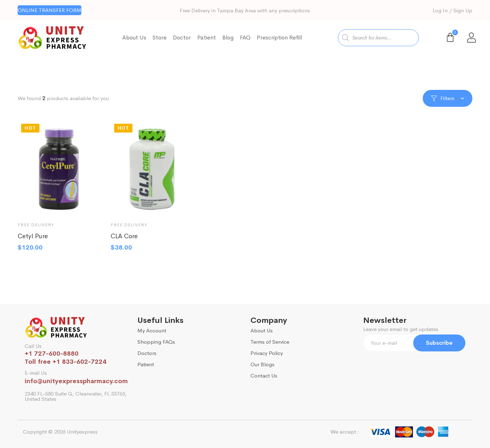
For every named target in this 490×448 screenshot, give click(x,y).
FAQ (245, 38)
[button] (49, 10)
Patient (207, 38)
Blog (228, 38)
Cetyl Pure (33, 240)
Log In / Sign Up (452, 10)
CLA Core (124, 240)
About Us (134, 38)
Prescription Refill (279, 38)
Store (160, 38)
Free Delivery (36, 229)
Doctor (182, 38)
